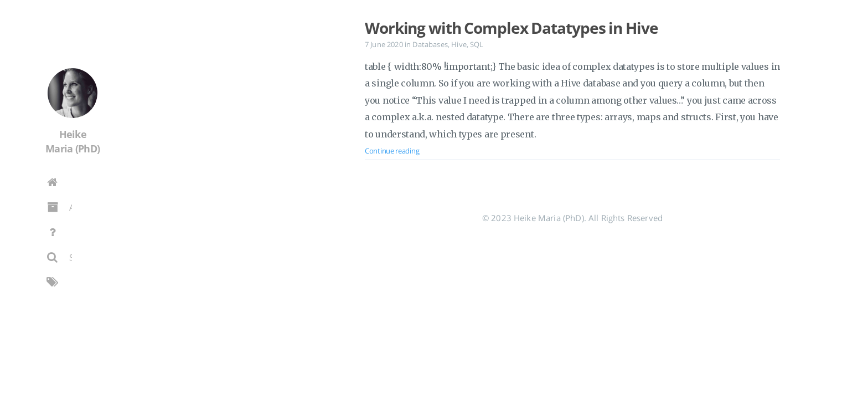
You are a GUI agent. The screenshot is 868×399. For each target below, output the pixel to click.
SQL (477, 44)
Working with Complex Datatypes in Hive (511, 28)
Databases (430, 44)
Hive (459, 44)
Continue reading (392, 151)
